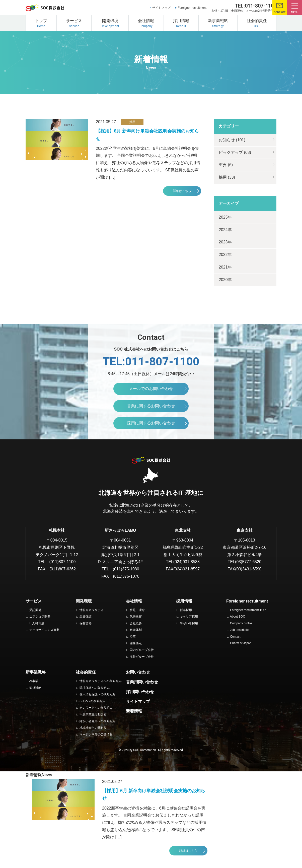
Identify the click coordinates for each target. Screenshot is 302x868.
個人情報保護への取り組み (98, 694)
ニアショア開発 (40, 617)
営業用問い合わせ (142, 682)
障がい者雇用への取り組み (98, 721)
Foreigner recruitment (192, 8)
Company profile (241, 623)
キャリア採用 (189, 617)
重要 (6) (226, 165)
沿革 (133, 637)
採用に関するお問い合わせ (151, 423)
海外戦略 (35, 688)
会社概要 (136, 623)
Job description (240, 630)
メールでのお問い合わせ (151, 389)
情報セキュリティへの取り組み (101, 681)
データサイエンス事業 (44, 630)
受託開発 (35, 610)
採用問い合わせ (140, 692)
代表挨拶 (136, 617)
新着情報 (134, 711)
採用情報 (184, 601)
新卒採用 (186, 610)
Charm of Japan (241, 643)
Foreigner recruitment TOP (248, 610)
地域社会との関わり (93, 728)
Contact (235, 637)
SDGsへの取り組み (93, 701)
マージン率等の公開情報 (96, 735)
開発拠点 (136, 643)
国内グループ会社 (142, 650)
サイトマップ (161, 8)
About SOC (237, 617)
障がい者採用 (189, 623)
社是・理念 (137, 610)
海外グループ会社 (142, 657)
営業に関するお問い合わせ (151, 406)
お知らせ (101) (232, 140)
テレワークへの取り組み (96, 708)
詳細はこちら (182, 191)
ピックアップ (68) (235, 152)
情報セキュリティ (92, 610)
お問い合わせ (138, 672)
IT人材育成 (37, 623)
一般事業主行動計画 (93, 714)
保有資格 (86, 623)
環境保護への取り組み (95, 688)
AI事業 (33, 681)
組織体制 (136, 630)
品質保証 (86, 617)
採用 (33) (227, 177)
